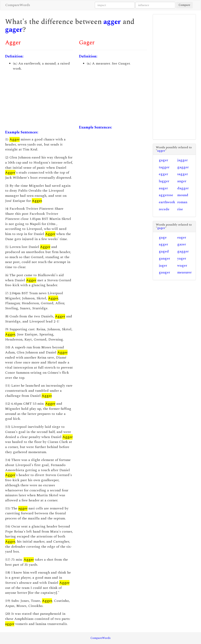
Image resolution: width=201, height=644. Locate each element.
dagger (183, 188)
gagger (183, 167)
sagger (183, 174)
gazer (182, 244)
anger (182, 181)
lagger (164, 181)
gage (163, 237)
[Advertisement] (39, 100)
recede (164, 209)
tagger (164, 167)
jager (163, 266)
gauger (164, 272)
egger (163, 174)
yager (182, 258)
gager (14, 30)
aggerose (166, 195)
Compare (184, 5)
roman (182, 202)
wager (182, 266)
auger (163, 188)
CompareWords (18, 5)
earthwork (167, 202)
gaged (164, 251)
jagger (182, 160)
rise (180, 209)
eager (182, 237)
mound (183, 195)
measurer (184, 272)
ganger (164, 258)
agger (112, 22)
